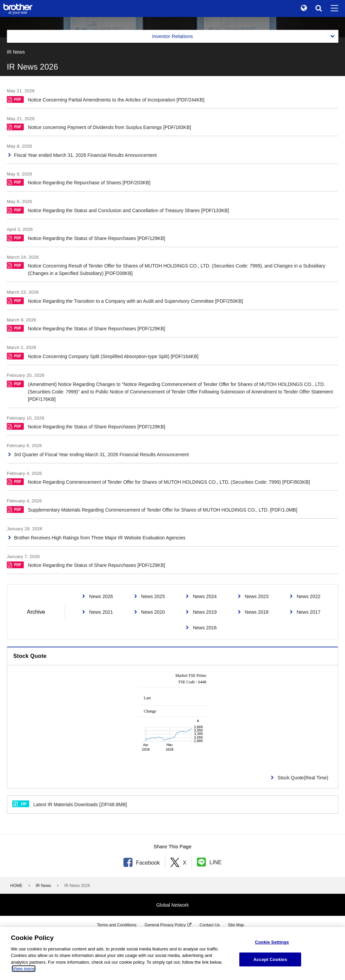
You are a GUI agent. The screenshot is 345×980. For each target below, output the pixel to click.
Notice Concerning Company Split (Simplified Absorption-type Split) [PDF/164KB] (103, 356)
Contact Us (210, 925)
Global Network (173, 905)
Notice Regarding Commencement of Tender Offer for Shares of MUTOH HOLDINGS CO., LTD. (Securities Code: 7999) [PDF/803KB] (158, 482)
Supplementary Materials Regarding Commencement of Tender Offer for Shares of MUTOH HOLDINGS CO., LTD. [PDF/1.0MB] (152, 509)
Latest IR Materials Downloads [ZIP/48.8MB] (70, 804)
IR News (43, 886)
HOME (16, 886)
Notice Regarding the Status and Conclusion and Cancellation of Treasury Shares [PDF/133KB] (118, 210)
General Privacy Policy (165, 925)
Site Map (236, 925)
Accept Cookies (270, 959)
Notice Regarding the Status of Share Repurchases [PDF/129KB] (86, 238)
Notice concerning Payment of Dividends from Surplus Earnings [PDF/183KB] (99, 127)
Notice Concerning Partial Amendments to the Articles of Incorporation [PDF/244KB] (106, 99)
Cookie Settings (272, 942)
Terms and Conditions (117, 925)
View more (24, 969)
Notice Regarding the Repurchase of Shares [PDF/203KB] (79, 182)
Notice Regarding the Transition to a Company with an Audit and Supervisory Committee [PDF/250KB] (125, 301)
